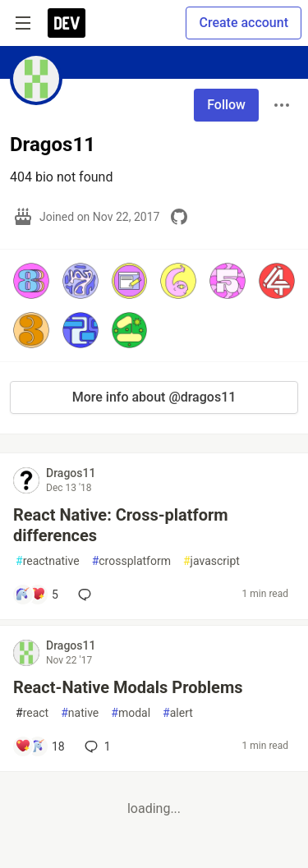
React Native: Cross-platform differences (121, 525)
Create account (244, 23)
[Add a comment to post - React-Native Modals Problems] (40, 746)
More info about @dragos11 (154, 397)
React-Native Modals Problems (128, 687)
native (80, 713)
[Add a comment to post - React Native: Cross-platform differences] (37, 595)
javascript (211, 561)
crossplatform (131, 561)
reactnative (48, 561)
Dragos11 (71, 473)
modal (131, 713)
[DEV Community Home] (67, 23)
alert (178, 713)
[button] (31, 281)
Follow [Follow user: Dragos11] (226, 105)
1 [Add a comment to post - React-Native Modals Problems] (96, 746)
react (32, 713)
